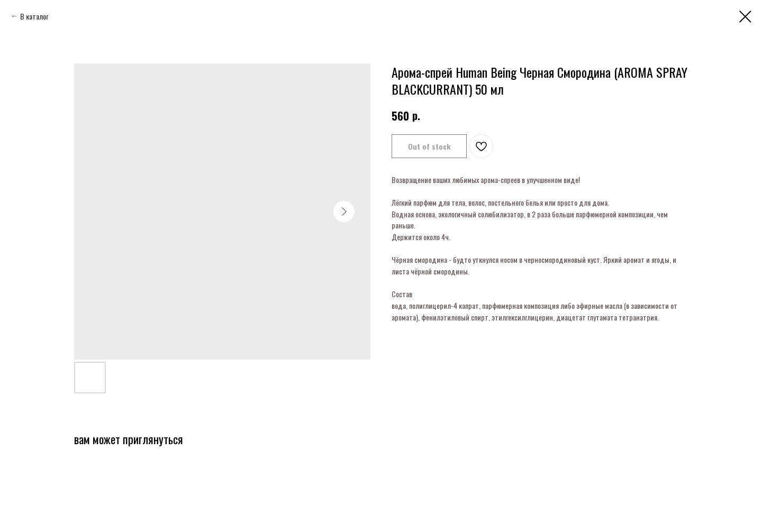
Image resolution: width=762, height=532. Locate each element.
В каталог (34, 16)
